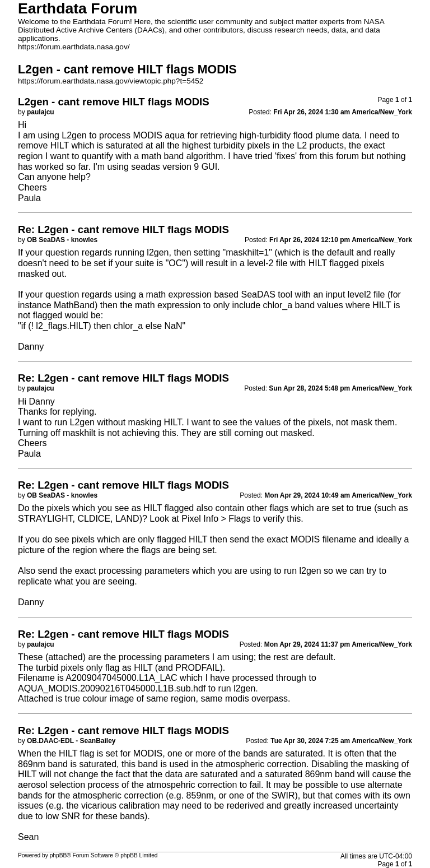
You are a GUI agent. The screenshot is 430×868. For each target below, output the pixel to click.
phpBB (59, 855)
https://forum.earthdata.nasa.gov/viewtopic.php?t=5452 (111, 81)
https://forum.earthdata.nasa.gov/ (74, 47)
